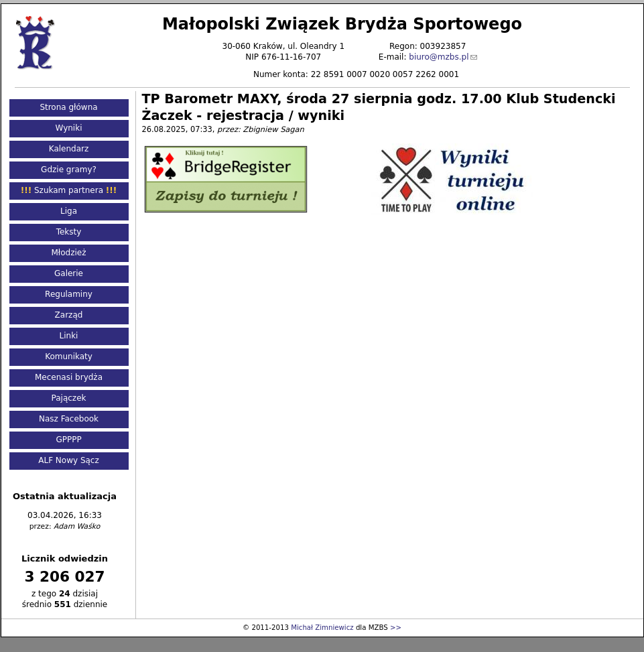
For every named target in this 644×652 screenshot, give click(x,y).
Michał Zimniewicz (322, 628)
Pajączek (69, 398)
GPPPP (68, 440)
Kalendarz (69, 149)
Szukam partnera (69, 190)
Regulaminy (69, 294)
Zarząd (69, 315)
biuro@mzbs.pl (439, 57)
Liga (69, 211)
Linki (69, 336)
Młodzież (68, 253)
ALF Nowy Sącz (69, 460)
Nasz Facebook (69, 419)
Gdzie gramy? (69, 170)
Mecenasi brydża (69, 377)
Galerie (69, 273)
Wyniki (69, 128)
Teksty (69, 232)
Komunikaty (69, 356)
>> (396, 628)
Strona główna (68, 107)
